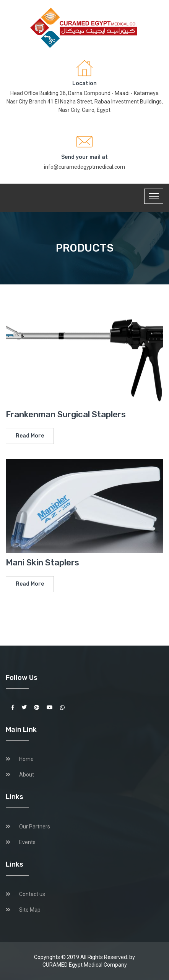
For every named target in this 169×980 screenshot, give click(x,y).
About (27, 775)
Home (26, 759)
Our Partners (35, 827)
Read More (30, 436)
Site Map (30, 910)
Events (27, 842)
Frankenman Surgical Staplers (66, 414)
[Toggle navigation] (154, 196)
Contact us (32, 894)
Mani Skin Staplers (42, 563)
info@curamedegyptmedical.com (84, 167)
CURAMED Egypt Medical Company (85, 965)
